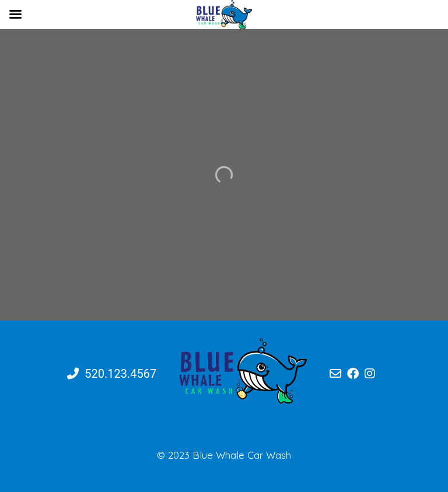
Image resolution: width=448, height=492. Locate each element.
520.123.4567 (112, 374)
